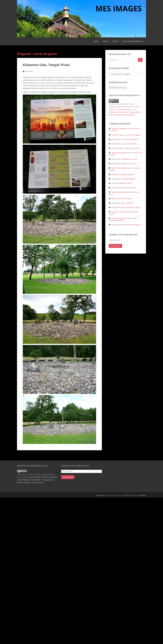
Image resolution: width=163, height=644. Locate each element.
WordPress (142, 495)
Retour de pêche (126, 183)
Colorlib (127, 495)
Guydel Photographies (120, 128)
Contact (105, 41)
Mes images (100, 495)
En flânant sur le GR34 (132, 148)
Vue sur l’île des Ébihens (132, 135)
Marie (114, 144)
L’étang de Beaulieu (127, 174)
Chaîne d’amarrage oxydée (130, 207)
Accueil (96, 41)
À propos (115, 41)
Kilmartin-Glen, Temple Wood (46, 65)
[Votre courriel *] (126, 240)
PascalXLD (115, 135)
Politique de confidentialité (132, 41)
